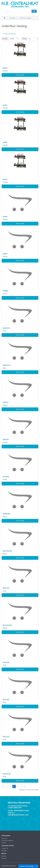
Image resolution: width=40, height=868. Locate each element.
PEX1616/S (7, 774)
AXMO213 (7, 365)
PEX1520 (6, 662)
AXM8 (5, 216)
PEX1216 (6, 588)
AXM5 (5, 105)
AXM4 (5, 68)
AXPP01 (6, 402)
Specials (4, 858)
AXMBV (6, 291)
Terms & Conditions (7, 841)
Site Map (4, 850)
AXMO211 (7, 328)
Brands (4, 843)
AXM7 (5, 179)
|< (4, 786)
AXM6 (5, 142)
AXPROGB (6, 514)
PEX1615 (6, 737)
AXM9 (5, 254)
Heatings (12, 18)
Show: (24, 39)
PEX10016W (7, 551)
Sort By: (5, 39)
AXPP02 (6, 439)
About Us (4, 838)
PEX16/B (6, 699)
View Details (20, 75)
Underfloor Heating (25, 18)
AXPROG (6, 477)
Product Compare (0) (9, 34)
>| (25, 786)
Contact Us (5, 848)
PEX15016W (7, 625)
